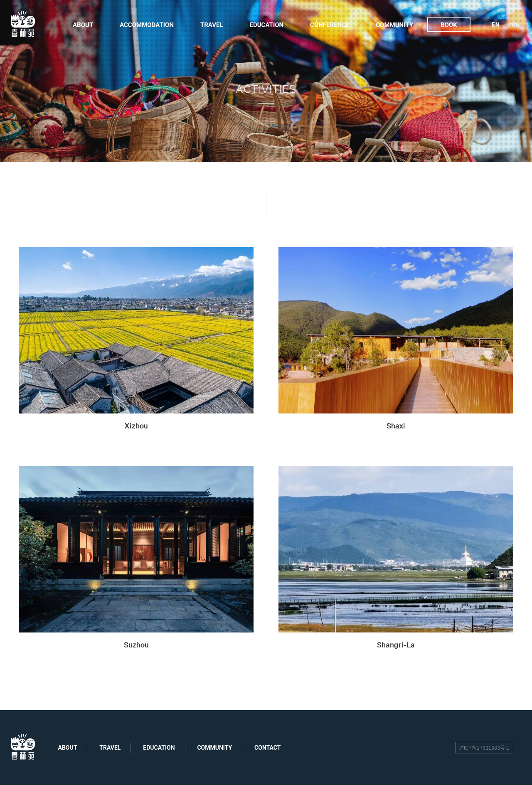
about (68, 748)
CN (516, 25)
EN (495, 25)
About (83, 25)
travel (110, 748)
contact (267, 748)
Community (394, 25)
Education (267, 25)
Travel (212, 25)
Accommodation (147, 25)
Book (449, 25)
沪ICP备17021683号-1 (484, 748)
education (159, 748)
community (214, 748)
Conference (330, 25)
